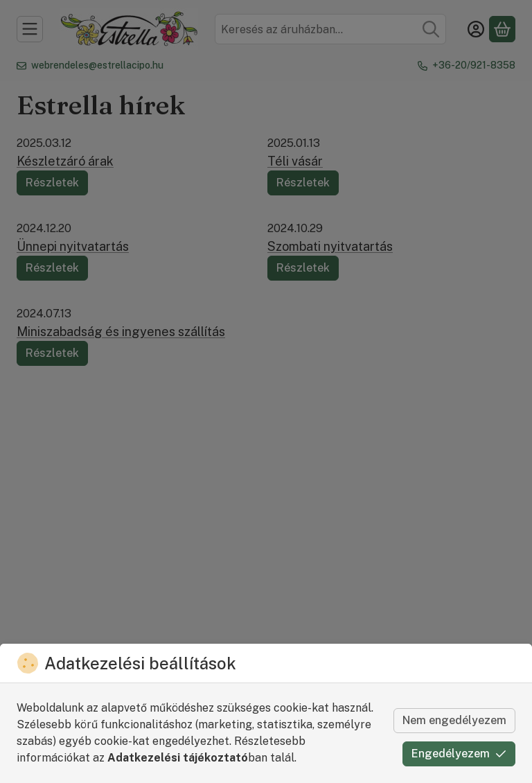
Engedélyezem (459, 754)
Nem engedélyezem (454, 720)
